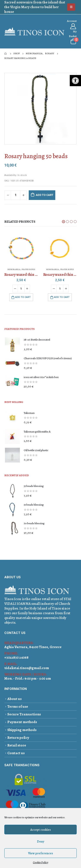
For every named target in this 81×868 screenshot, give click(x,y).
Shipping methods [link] (22, 730)
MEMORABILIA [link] (14, 269)
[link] (75, 81)
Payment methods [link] (22, 722)
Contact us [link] (16, 753)
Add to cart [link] (23, 297)
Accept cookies (40, 830)
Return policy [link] (18, 738)
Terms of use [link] (18, 707)
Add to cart (44, 195)
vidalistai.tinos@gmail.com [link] (27, 668)
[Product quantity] (16, 195)
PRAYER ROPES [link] (28, 269)
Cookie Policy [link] (40, 862)
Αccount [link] (72, 21)
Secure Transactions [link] (24, 714)
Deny (41, 841)
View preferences (40, 853)
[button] (64, 222)
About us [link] (14, 699)
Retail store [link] (17, 745)
